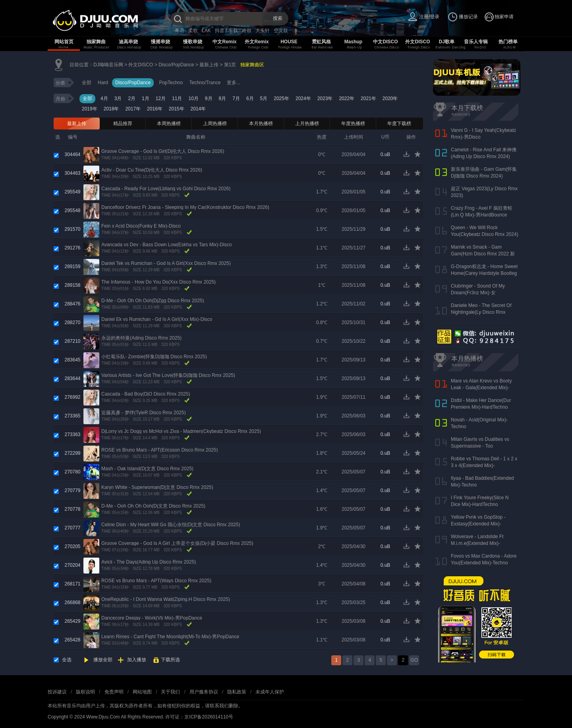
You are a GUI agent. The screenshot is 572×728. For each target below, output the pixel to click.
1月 (146, 98)
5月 (264, 98)
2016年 (155, 109)
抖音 (220, 31)
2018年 (111, 109)
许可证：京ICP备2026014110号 (199, 717)
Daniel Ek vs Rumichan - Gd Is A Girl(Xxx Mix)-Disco (157, 319)
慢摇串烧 (160, 42)
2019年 (90, 109)
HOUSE (289, 42)
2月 (132, 98)
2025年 (281, 98)
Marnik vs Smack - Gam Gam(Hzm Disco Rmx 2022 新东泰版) (483, 254)
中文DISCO (385, 42)
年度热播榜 (353, 124)
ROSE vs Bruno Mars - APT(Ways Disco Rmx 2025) (156, 581)
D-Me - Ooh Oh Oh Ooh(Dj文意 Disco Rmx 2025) (153, 506)
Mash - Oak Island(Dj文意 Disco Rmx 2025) (147, 469)
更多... (234, 83)
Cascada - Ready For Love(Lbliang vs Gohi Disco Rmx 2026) (166, 189)
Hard (103, 83)
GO (414, 660)
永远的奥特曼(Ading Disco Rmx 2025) (141, 338)
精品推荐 (123, 124)
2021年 (368, 98)
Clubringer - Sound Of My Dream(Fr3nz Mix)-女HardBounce (478, 293)
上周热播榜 (215, 124)
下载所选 (170, 660)
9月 (209, 98)
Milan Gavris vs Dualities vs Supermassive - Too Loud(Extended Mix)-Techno (481, 446)
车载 (233, 31)
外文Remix (257, 42)
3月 (118, 98)
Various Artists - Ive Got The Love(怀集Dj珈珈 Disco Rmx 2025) (168, 375)
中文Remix (224, 42)
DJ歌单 (447, 42)
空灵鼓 (281, 31)
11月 (177, 98)
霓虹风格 (321, 42)
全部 (87, 83)
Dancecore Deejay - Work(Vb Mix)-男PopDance (152, 618)
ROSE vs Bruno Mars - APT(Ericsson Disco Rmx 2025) (159, 450)
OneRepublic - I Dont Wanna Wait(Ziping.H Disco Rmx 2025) (166, 599)
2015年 (177, 109)
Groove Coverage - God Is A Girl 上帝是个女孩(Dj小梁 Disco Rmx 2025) (177, 543)
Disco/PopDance (176, 65)
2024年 (303, 98)
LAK (206, 31)
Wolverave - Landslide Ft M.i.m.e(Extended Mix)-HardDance (477, 543)
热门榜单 (508, 42)
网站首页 (64, 42)
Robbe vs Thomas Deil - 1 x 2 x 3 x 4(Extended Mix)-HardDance (484, 465)
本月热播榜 (261, 124)
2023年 (325, 98)
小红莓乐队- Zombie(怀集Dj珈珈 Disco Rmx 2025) (154, 357)
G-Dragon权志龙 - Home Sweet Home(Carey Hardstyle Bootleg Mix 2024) (484, 273)
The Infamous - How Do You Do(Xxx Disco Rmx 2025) (158, 282)
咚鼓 (247, 31)
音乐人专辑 (476, 42)
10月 (193, 98)
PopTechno (171, 83)
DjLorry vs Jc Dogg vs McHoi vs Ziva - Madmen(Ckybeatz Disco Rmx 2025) (181, 431)
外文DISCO (417, 42)
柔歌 (193, 31)
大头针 (263, 31)
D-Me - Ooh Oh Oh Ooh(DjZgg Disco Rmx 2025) (153, 301)
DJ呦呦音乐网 (108, 65)
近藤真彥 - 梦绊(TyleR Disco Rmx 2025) (144, 413)
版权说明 (85, 692)
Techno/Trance (205, 83)
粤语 (180, 31)
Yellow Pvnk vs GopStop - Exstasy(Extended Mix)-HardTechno (478, 524)
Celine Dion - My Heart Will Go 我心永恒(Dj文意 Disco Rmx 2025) (171, 525)
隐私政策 (237, 692)
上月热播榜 (307, 124)
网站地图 (142, 692)
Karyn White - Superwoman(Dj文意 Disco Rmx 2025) (157, 487)
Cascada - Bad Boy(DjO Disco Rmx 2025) (146, 394)
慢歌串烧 (193, 42)
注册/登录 (429, 17)
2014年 (198, 109)
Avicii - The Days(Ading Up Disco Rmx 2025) (149, 562)
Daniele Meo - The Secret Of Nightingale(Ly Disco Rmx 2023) (481, 312)
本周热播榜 (169, 124)
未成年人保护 (270, 692)
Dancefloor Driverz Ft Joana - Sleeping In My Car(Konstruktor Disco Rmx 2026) (185, 207)
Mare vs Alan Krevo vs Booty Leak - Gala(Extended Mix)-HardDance (481, 388)
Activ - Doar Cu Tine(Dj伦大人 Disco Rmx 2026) (152, 170)
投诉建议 (57, 692)
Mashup (353, 42)
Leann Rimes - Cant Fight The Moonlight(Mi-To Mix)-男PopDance (170, 637)
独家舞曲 (96, 42)
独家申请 (504, 17)
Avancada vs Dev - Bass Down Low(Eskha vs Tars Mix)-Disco (166, 245)
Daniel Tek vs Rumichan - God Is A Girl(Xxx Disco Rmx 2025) (166, 263)
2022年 (347, 98)
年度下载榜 (399, 124)
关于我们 (170, 692)
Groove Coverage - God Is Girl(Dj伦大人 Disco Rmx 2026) (163, 151)
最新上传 (209, 65)
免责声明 (114, 692)
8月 (223, 98)
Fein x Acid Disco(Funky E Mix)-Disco (141, 226)
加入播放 (137, 660)
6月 (250, 98)
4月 (104, 98)
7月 (236, 98)
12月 (161, 98)
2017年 (133, 109)
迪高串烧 (128, 42)
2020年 (390, 98)
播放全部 (103, 660)
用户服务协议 (204, 692)
